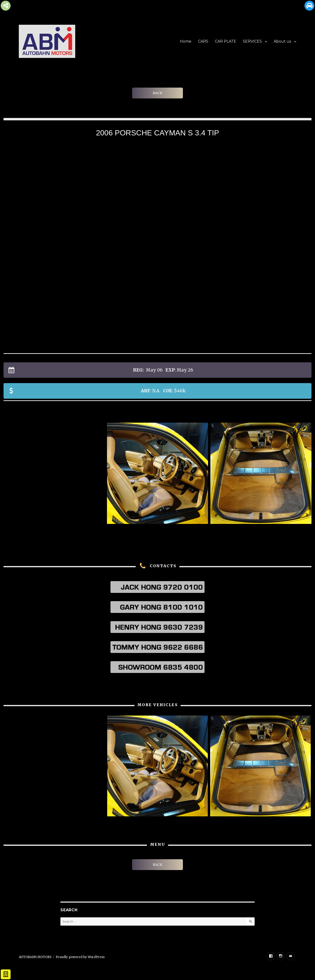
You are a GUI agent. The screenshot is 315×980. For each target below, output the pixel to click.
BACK (157, 93)
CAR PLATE (226, 41)
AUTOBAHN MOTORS (35, 957)
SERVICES (252, 41)
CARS (203, 41)
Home (186, 41)
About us (282, 41)
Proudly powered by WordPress (80, 957)
